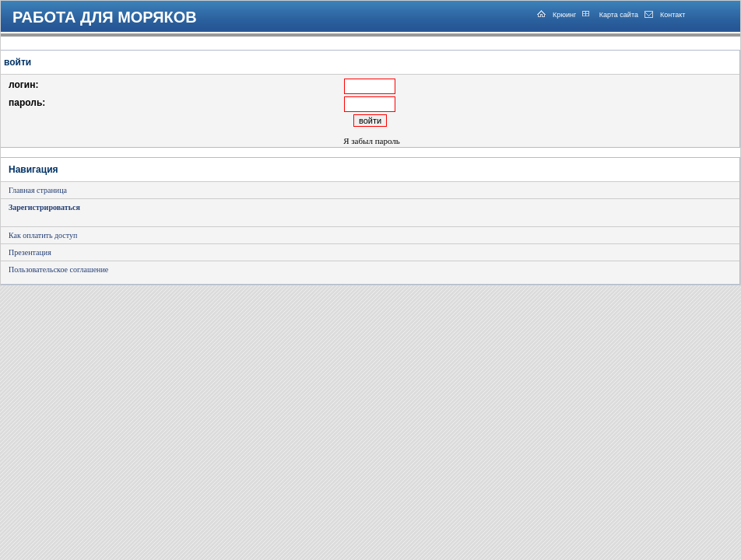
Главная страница (38, 190)
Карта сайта (618, 15)
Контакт (673, 15)
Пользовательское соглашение (58, 269)
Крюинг (564, 15)
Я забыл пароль (372, 141)
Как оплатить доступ (43, 235)
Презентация (30, 252)
